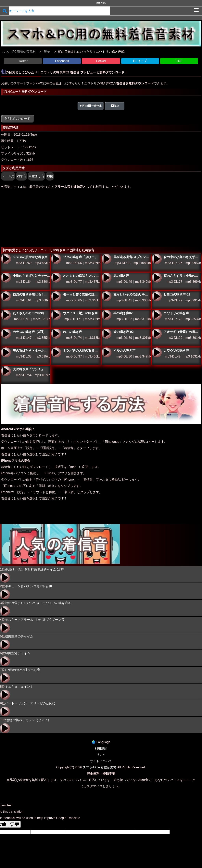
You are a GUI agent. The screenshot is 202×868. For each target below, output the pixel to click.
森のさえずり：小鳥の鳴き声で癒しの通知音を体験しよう (157, 278)
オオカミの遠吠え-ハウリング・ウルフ (56, 278)
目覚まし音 (36, 176)
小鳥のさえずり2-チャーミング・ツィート (6, 278)
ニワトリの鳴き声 (157, 315)
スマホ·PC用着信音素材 (100, 767)
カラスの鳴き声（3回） (6, 334)
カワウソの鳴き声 (157, 352)
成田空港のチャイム (19, 636)
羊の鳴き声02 (107, 315)
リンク (101, 755)
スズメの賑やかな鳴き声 (6, 259)
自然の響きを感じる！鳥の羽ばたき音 (6, 296)
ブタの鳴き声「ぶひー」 (56, 259)
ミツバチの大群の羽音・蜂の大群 (56, 352)
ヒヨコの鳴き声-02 (157, 296)
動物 (50, 176)
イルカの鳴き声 (107, 352)
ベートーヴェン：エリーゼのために (30, 703)
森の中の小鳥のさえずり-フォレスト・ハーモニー (157, 259)
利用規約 (101, 748)
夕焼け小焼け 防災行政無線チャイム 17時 (34, 569)
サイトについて (101, 761)
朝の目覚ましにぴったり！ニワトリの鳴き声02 (38, 603)
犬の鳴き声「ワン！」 (6, 371)
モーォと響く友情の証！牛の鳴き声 (56, 296)
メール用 (8, 176)
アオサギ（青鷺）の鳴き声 (157, 334)
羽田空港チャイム (18, 653)
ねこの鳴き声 (56, 334)
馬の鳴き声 (107, 278)
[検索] (5, 11)
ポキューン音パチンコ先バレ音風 (29, 586)
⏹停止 (115, 106)
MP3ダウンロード (18, 119)
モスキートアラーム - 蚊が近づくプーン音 (35, 620)
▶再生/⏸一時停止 (91, 106)
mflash (101, 3)
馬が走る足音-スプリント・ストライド (107, 259)
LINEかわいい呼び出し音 (23, 670)
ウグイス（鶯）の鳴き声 (56, 315)
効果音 (21, 176)
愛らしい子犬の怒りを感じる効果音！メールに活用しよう (107, 296)
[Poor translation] (14, 824)
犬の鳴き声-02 (107, 334)
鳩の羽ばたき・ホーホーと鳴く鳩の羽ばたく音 (6, 352)
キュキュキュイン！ (19, 687)
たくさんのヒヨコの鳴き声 (6, 315)
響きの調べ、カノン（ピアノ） (29, 720)
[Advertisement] (101, 218)
